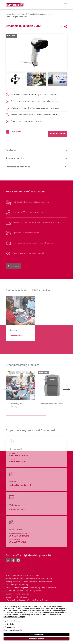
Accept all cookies (37, 639)
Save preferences (36, 635)
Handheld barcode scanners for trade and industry (29, 579)
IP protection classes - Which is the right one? (27, 600)
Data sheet (16, 132)
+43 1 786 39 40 (18, 462)
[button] (6, 402)
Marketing (11, 627)
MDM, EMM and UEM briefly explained (23, 591)
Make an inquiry (58, 134)
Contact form (17, 510)
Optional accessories (36, 167)
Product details (36, 158)
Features (36, 150)
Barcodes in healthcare (16, 597)
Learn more (14, 266)
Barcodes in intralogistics (17, 594)
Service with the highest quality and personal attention (31, 588)
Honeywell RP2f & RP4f (52, 404)
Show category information (13, 630)
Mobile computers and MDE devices (22, 576)
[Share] (66, 27)
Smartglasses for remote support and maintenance (29, 582)
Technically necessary (15, 621)
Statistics (11, 624)
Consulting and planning (16, 405)
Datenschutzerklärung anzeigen (14, 617)
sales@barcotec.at (20, 485)
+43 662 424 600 (19, 456)
